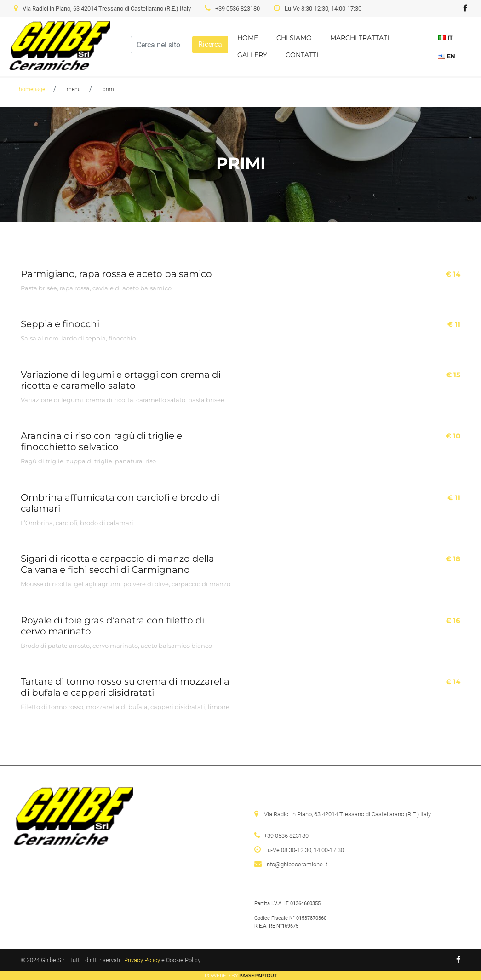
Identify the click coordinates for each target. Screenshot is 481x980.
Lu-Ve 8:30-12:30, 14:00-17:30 (323, 9)
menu (74, 89)
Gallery (252, 55)
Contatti (302, 55)
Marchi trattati (360, 38)
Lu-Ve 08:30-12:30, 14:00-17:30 (304, 850)
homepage (32, 89)
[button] (210, 45)
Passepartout (258, 976)
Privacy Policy (142, 960)
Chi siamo (294, 38)
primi (109, 89)
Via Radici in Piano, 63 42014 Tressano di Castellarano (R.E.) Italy (107, 9)
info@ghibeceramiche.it (296, 864)
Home (248, 38)
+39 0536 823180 (238, 9)
